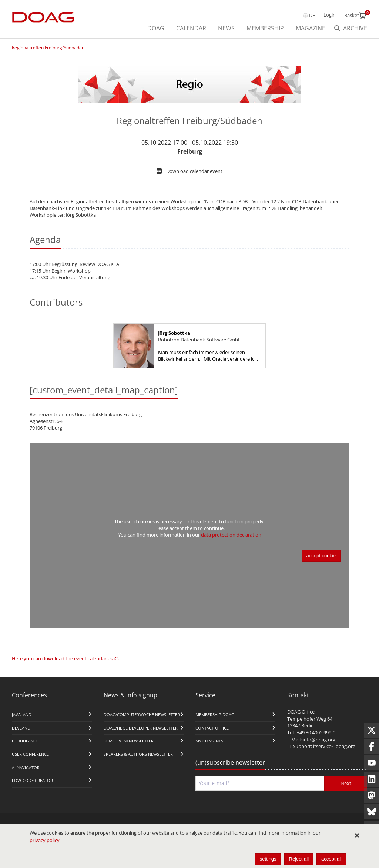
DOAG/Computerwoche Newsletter (142, 715)
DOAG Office (301, 712)
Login (330, 15)
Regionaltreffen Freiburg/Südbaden (48, 48)
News (226, 28)
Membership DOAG (215, 715)
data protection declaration (231, 535)
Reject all (299, 859)
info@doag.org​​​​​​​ (319, 740)
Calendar (191, 28)
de (312, 15)
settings (268, 859)
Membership (265, 28)
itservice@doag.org (334, 746)
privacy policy (45, 840)
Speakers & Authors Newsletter (138, 754)
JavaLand (22, 715)
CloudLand (24, 741)
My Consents (209, 741)
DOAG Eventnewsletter (129, 741)
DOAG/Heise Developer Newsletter (141, 728)
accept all (331, 859)
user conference (30, 754)
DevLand (21, 728)
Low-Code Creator (32, 780)
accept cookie (321, 556)
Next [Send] (346, 783)
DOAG (156, 28)
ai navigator (26, 767)
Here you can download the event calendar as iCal (67, 658)
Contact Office (212, 728)
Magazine (311, 28)
